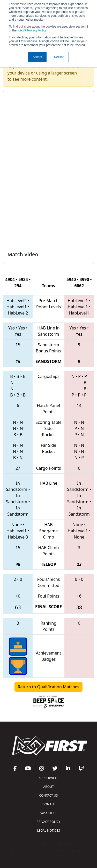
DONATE (48, 804)
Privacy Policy (32, 30)
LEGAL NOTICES (48, 830)
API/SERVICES (48, 778)
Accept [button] (37, 57)
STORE (48, 813)
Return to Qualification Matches (49, 687)
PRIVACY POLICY (49, 822)
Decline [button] (59, 57)
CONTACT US (49, 795)
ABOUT (48, 787)
